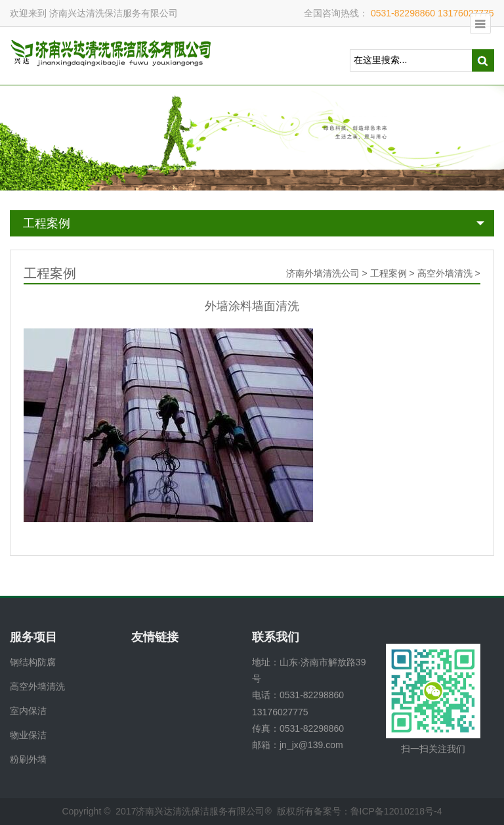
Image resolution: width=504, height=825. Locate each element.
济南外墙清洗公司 (323, 273)
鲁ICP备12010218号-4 (396, 811)
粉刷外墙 (28, 759)
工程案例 (47, 223)
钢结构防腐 (33, 662)
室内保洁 (28, 711)
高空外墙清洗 (445, 273)
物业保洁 (28, 735)
